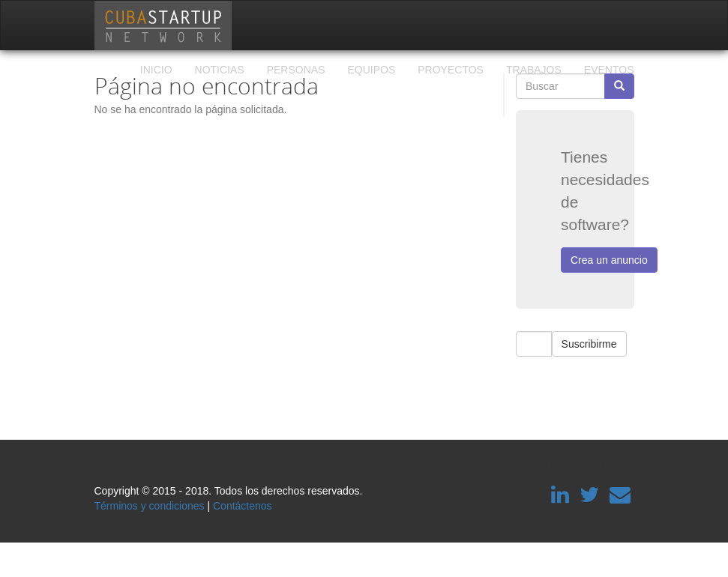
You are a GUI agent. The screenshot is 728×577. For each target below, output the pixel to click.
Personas (296, 70)
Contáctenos (243, 506)
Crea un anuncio (609, 260)
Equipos (371, 70)
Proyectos (451, 70)
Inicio (156, 70)
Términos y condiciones (150, 506)
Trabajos (534, 70)
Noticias (220, 70)
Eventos (609, 70)
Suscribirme (589, 344)
